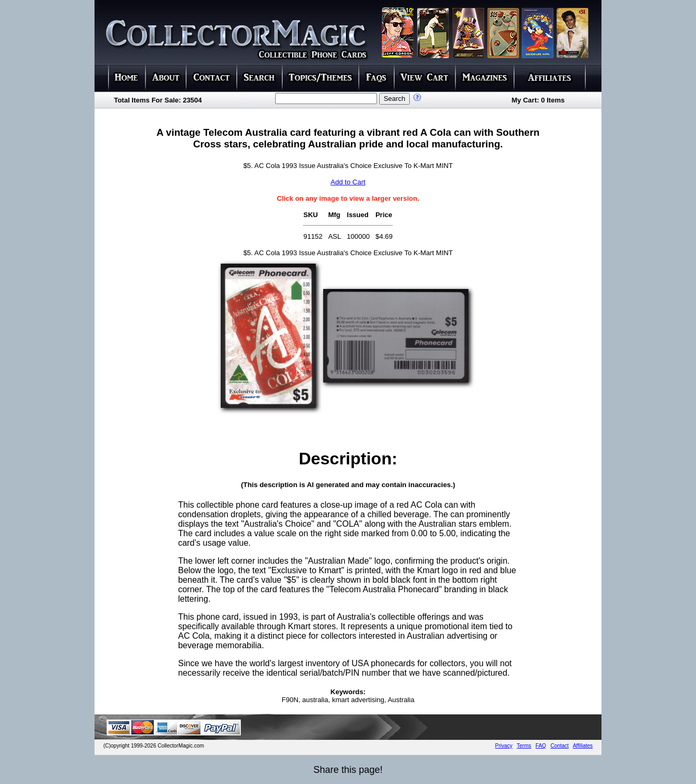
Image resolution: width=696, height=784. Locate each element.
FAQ (541, 746)
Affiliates (583, 746)
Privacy (504, 746)
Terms (524, 746)
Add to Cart (348, 182)
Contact (559, 746)
